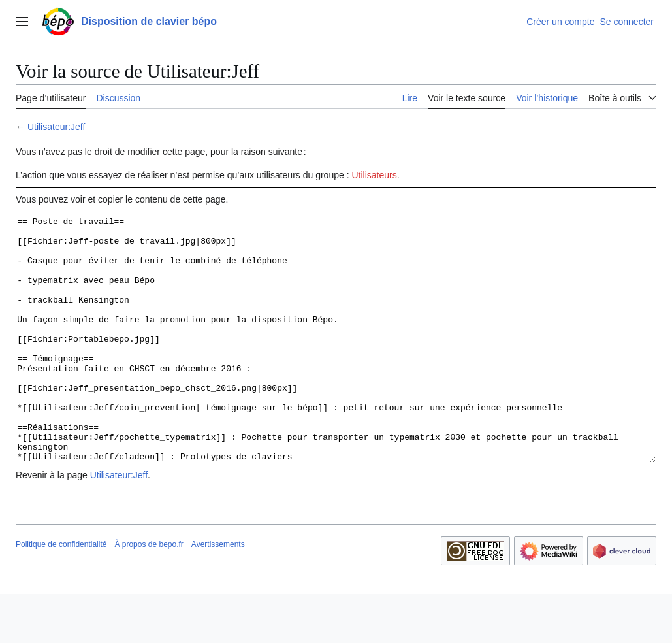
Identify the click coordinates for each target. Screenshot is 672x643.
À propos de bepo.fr (149, 593)
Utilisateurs (374, 175)
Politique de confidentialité (61, 593)
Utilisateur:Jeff (56, 127)
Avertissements (218, 593)
